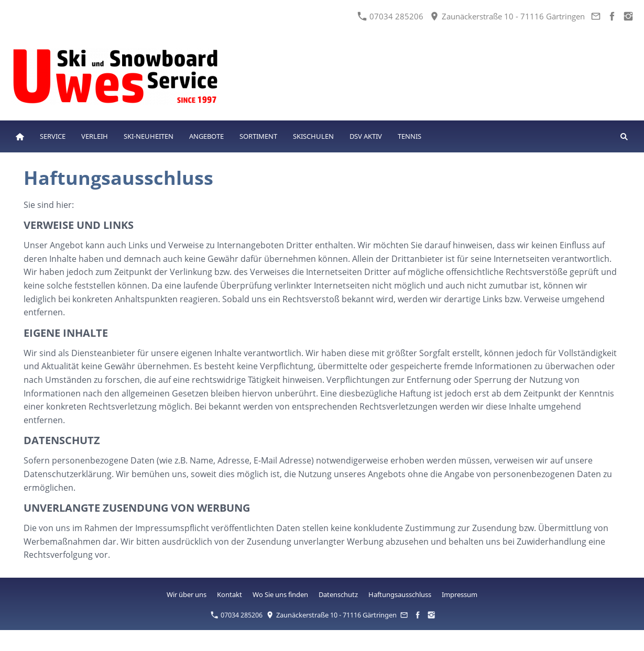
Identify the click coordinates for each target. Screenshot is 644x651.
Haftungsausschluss (400, 594)
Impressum (460, 594)
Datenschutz (338, 594)
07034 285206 (391, 16)
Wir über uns (187, 594)
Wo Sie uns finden (280, 594)
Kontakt (230, 594)
